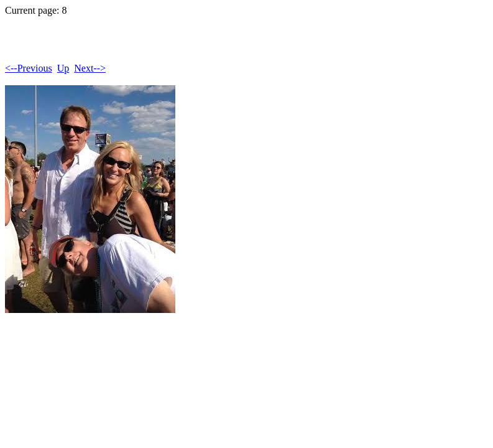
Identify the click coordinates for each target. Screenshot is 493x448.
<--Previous (29, 68)
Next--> (90, 68)
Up (63, 68)
